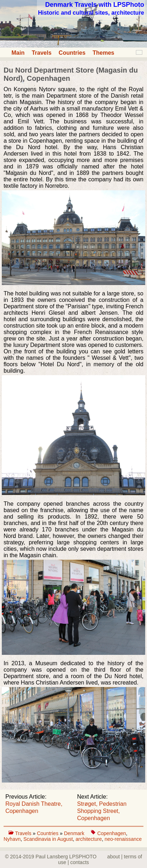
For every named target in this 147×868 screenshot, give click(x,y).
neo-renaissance (123, 839)
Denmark (75, 833)
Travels (41, 53)
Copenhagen (112, 833)
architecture (89, 839)
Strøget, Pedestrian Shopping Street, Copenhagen (102, 811)
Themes (103, 53)
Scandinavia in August (48, 839)
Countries (72, 53)
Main (18, 53)
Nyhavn (12, 839)
